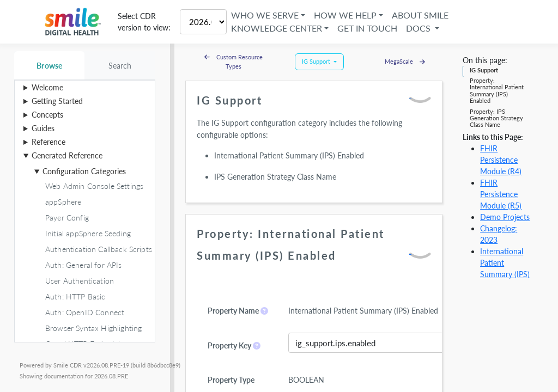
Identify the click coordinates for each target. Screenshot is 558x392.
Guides (43, 128)
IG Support (484, 70)
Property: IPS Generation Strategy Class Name (496, 118)
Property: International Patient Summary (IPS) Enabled (497, 90)
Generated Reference (67, 155)
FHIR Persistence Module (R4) (501, 160)
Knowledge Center (277, 28)
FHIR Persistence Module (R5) (501, 194)
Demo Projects (505, 217)
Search (120, 66)
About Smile (420, 15)
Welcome (47, 87)
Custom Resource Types (233, 62)
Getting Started (57, 101)
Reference (48, 142)
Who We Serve (265, 15)
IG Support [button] (317, 61)
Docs (419, 28)
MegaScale (405, 61)
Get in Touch (367, 28)
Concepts (47, 115)
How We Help (345, 15)
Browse (49, 66)
